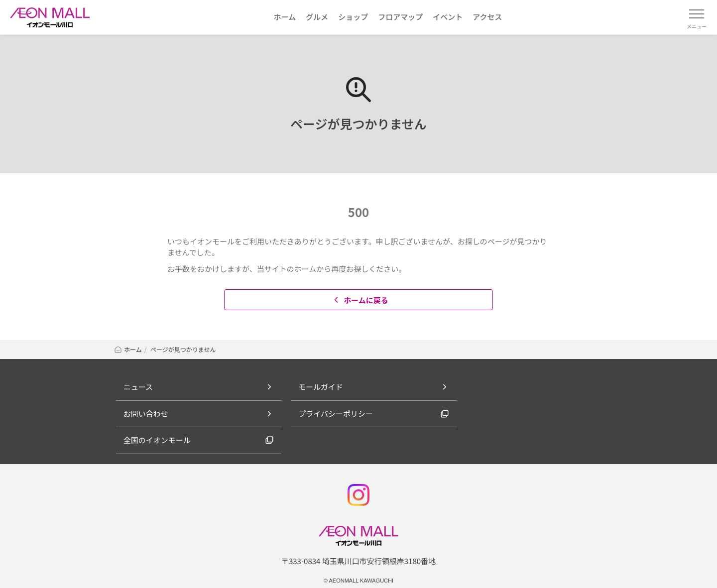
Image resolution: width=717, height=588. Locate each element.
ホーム (128, 349)
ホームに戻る (360, 300)
